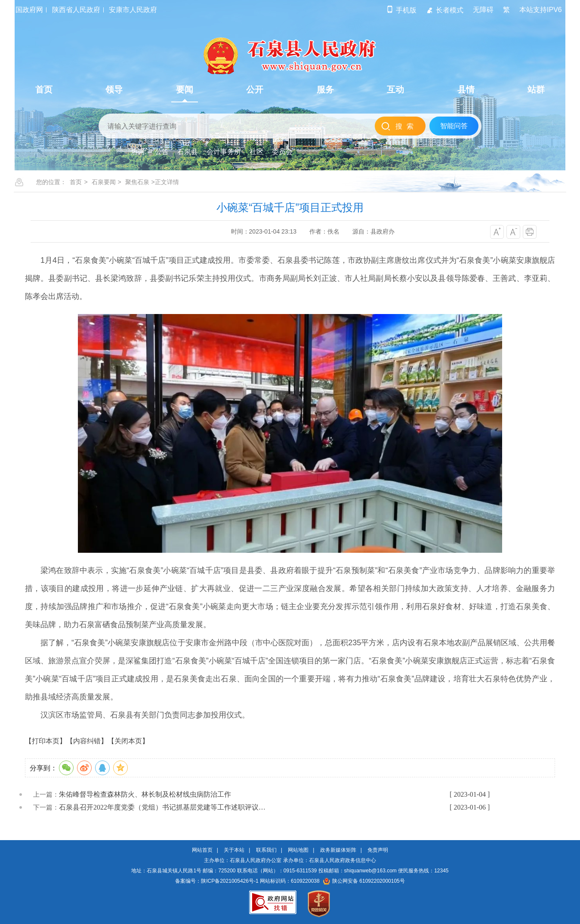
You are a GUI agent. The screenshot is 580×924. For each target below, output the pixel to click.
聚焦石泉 (137, 182)
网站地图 (298, 850)
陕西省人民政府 (76, 10)
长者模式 (445, 10)
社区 (256, 152)
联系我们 (266, 850)
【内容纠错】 (87, 741)
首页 (76, 182)
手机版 (401, 10)
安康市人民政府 (133, 10)
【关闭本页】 (128, 741)
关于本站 (234, 850)
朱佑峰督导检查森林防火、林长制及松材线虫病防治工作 (145, 794)
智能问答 (454, 126)
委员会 (282, 152)
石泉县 (188, 152)
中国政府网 (26, 10)
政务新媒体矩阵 (338, 850)
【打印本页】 (46, 741)
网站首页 (202, 850)
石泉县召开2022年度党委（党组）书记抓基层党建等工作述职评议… (162, 807)
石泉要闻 (104, 182)
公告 (162, 152)
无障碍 (483, 10)
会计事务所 (224, 152)
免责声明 (378, 850)
